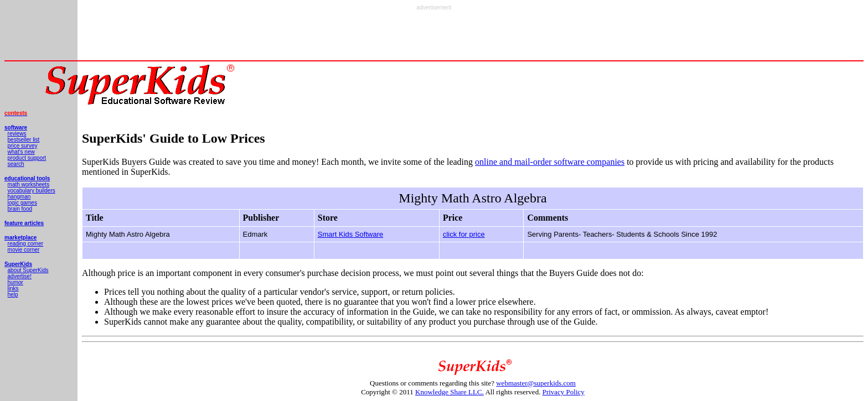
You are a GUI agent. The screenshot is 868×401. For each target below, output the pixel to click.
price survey (23, 146)
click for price (464, 234)
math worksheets (29, 184)
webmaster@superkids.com (536, 383)
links (13, 288)
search (16, 164)
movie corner (24, 250)
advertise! (20, 276)
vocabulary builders (32, 191)
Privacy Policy (564, 392)
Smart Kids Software (351, 234)
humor (15, 282)
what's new (21, 152)
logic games (22, 203)
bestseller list (24, 140)
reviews (17, 134)
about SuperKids (28, 270)
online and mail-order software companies (550, 162)
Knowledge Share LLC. (449, 392)
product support (27, 158)
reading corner (25, 244)
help (13, 295)
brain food (20, 209)
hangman (19, 197)
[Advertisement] (434, 35)
